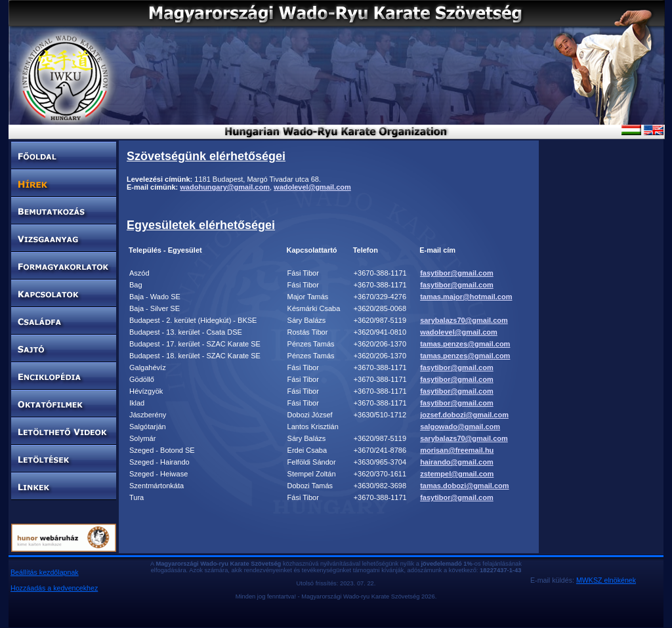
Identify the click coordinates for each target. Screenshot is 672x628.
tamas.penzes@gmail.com (465, 344)
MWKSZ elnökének (606, 580)
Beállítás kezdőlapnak (45, 572)
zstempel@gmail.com (457, 474)
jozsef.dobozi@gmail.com (464, 415)
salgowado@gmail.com (460, 427)
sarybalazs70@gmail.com (464, 320)
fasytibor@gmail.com (457, 273)
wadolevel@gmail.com (312, 187)
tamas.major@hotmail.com (466, 297)
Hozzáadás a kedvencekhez (54, 588)
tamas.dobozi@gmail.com (464, 486)
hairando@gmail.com (457, 462)
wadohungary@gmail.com (225, 187)
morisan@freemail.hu (457, 450)
